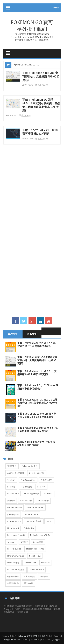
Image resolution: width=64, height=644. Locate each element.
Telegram (11, 542)
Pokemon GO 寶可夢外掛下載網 (32, 636)
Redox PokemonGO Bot (41, 535)
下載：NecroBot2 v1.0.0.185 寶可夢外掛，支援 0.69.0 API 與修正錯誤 (37, 415)
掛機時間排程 (13, 515)
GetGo (49, 521)
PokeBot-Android (28, 480)
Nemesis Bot (30, 563)
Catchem (11, 480)
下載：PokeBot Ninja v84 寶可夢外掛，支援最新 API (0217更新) (41, 77)
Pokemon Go (13, 494)
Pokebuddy (29, 528)
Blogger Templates (12, 640)
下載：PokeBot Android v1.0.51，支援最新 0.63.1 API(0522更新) (37, 373)
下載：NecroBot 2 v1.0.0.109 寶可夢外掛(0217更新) (41, 132)
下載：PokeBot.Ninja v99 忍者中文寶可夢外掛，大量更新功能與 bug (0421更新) (38, 360)
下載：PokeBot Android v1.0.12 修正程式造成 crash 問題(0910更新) (37, 345)
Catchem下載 (26, 501)
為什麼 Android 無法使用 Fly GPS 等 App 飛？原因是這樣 (36, 444)
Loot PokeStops (14, 549)
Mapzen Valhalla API (35, 549)
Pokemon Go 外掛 (30, 466)
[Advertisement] (32, 190)
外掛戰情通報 (26, 487)
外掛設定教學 (46, 480)
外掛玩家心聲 (13, 577)
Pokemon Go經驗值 (16, 570)
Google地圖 (38, 542)
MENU (56, 8)
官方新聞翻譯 (30, 577)
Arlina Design (36, 640)
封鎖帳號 (44, 577)
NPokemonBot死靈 (16, 556)
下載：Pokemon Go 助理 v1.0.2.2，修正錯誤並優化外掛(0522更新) (38, 429)
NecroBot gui (13, 528)
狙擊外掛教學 (13, 583)
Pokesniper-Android (16, 535)
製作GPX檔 (28, 583)
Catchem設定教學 (34, 521)
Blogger (57, 640)
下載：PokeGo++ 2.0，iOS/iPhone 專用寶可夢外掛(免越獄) (38, 387)
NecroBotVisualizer (35, 507)
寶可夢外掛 (12, 466)
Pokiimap (11, 487)
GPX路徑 (24, 542)
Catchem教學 (43, 501)
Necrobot (48, 494)
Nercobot (45, 563)
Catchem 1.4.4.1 (31, 515)
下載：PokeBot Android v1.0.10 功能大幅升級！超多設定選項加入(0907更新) (37, 403)
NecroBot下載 (13, 563)
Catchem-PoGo (14, 521)
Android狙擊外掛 (31, 494)
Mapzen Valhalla (15, 507)
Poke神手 (41, 487)
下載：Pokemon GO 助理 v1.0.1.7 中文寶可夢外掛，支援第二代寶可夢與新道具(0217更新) (41, 105)
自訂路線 (11, 501)
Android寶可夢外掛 (16, 473)
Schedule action (37, 570)
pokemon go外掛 (37, 473)
